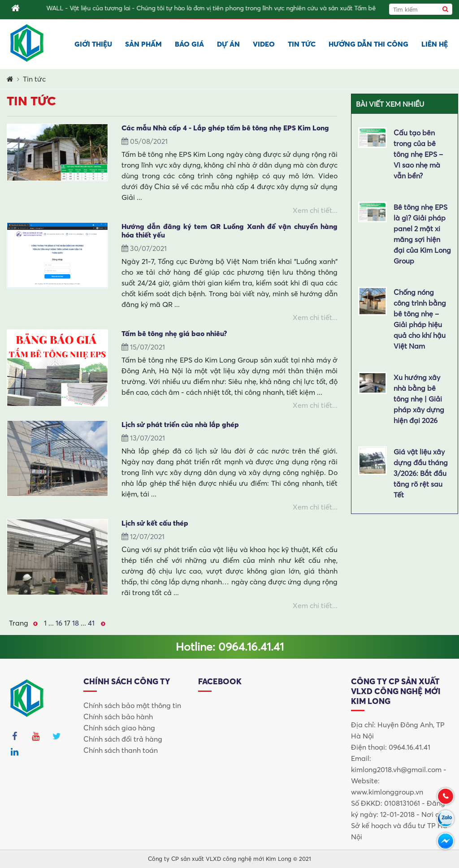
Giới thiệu (93, 44)
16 (59, 623)
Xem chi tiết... (315, 210)
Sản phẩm (143, 44)
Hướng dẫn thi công (368, 44)
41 (91, 623)
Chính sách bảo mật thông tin (132, 705)
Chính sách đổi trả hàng (123, 739)
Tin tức (302, 44)
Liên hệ (435, 44)
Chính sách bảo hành (118, 717)
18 (76, 623)
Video (264, 44)
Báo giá (189, 44)
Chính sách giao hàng (119, 728)
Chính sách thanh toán (121, 750)
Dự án (228, 44)
